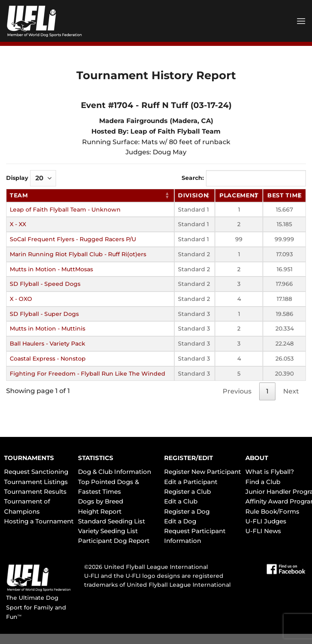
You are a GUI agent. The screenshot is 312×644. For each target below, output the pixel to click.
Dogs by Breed (101, 501)
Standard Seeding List (112, 521)
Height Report (100, 511)
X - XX (18, 224)
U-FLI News (263, 531)
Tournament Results (35, 492)
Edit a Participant (191, 482)
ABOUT (257, 458)
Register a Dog (187, 511)
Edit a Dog (180, 521)
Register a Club (187, 492)
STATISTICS (96, 458)
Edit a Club (181, 501)
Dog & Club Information (115, 472)
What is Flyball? (270, 472)
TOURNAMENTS (29, 458)
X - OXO (21, 299)
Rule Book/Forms (272, 511)
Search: (244, 178)
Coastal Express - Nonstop (48, 359)
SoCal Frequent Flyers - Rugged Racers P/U (73, 239)
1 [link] (267, 391)
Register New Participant (203, 472)
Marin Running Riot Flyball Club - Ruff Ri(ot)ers (78, 254)
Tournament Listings (36, 482)
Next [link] (291, 391)
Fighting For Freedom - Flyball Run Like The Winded (88, 374)
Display (31, 178)
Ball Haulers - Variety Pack (48, 344)
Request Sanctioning (36, 472)
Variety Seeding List (108, 531)
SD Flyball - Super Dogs (44, 314)
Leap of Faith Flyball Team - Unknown (65, 210)
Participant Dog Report (114, 541)
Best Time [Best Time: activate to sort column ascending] (284, 195)
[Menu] (301, 21)
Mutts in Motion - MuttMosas (51, 269)
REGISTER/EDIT (188, 458)
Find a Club (263, 482)
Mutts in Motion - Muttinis (48, 328)
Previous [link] (237, 391)
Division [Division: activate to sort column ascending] (193, 195)
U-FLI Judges (266, 521)
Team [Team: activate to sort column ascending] (19, 195)
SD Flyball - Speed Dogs (45, 284)
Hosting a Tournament (39, 521)
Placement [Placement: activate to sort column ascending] (239, 195)
